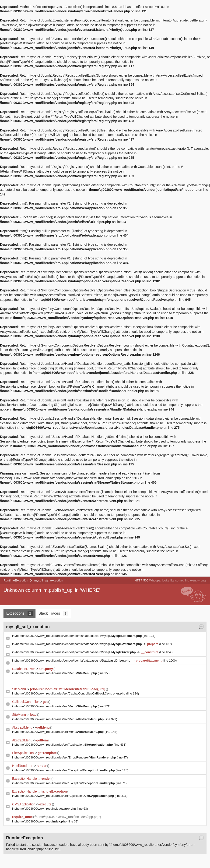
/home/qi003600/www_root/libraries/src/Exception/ (66, 770)
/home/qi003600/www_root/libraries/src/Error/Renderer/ (66, 757)
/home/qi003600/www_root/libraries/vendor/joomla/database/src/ (73, 661)
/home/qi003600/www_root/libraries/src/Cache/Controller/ (71, 693)
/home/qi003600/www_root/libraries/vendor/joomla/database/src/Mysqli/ (79, 636)
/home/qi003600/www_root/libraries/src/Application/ (65, 745)
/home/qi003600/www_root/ (41, 821)
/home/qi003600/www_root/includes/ (46, 809)
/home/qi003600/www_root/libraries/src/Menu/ (57, 673)
